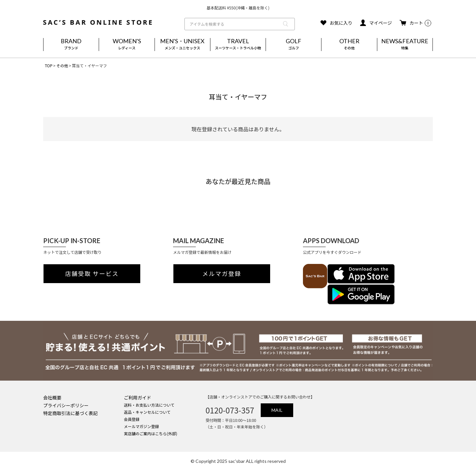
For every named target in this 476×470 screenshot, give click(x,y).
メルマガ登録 (222, 274)
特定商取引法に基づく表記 (70, 413)
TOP (49, 65)
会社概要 (52, 398)
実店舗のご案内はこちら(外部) (151, 433)
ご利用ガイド (138, 398)
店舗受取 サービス (92, 274)
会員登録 (132, 419)
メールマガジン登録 (142, 426)
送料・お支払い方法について (149, 405)
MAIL (277, 410)
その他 (62, 65)
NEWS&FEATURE (405, 45)
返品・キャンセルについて (147, 412)
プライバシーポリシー (66, 405)
